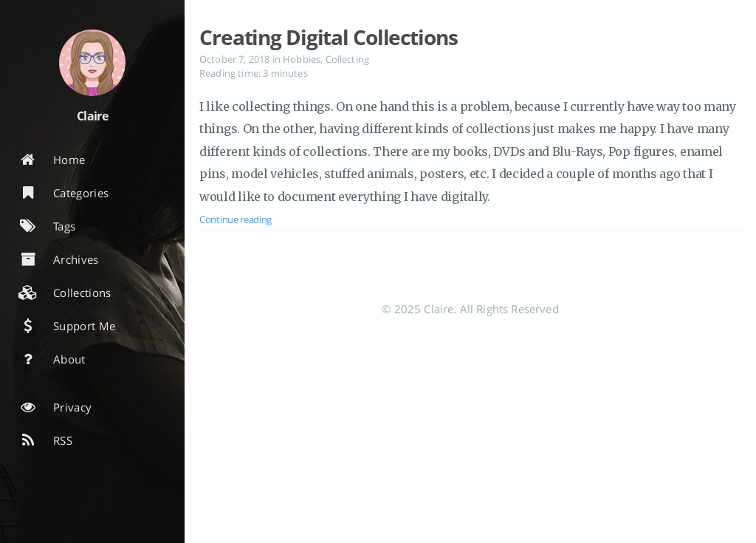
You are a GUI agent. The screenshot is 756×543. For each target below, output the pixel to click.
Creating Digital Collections (329, 37)
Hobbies (302, 59)
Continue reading (236, 219)
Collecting (348, 59)
